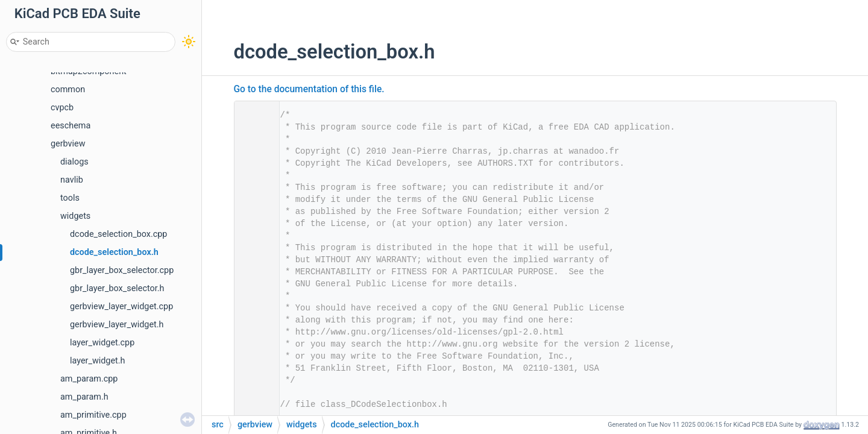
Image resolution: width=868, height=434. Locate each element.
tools (70, 198)
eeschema (71, 126)
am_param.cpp (89, 379)
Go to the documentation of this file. (309, 89)
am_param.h (84, 397)
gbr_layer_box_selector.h (117, 288)
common (68, 90)
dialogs (74, 162)
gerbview (68, 144)
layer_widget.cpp (102, 343)
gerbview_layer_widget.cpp (121, 307)
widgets (75, 216)
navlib (72, 180)
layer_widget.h (98, 361)
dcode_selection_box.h (114, 252)
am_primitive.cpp (93, 415)
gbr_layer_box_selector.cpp (122, 270)
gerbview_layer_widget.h (117, 325)
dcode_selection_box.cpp (118, 234)
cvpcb (62, 108)
